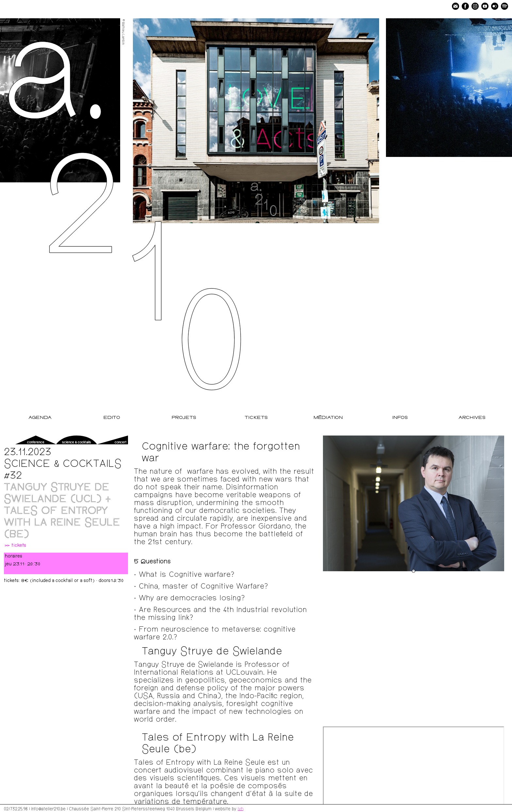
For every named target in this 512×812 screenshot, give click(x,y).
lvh (240, 808)
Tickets (256, 418)
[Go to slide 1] (414, 571)
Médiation (328, 418)
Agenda (40, 418)
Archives (472, 418)
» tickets (15, 546)
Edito (112, 418)
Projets (184, 418)
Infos (400, 418)
